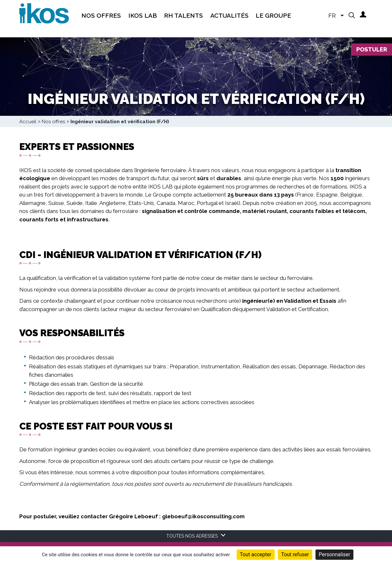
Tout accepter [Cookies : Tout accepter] (256, 554)
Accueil (28, 122)
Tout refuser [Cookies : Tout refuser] (295, 554)
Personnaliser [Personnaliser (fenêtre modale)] (334, 554)
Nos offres (53, 122)
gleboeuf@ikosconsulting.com (203, 516)
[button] (352, 15)
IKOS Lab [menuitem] (143, 15)
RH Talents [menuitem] (183, 15)
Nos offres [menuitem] (101, 15)
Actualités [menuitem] (229, 15)
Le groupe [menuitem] (273, 15)
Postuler (372, 49)
